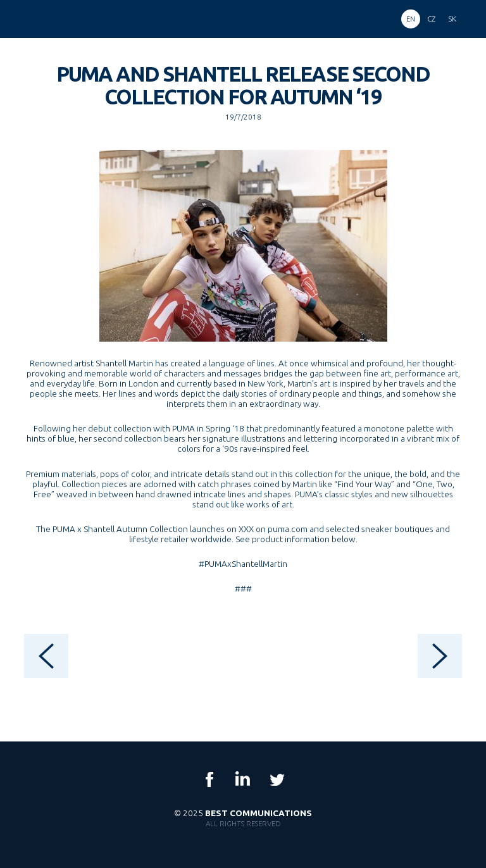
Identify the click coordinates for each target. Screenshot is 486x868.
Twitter (277, 779)
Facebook (209, 779)
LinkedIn (243, 779)
